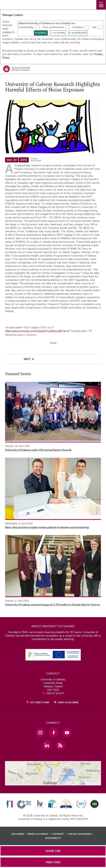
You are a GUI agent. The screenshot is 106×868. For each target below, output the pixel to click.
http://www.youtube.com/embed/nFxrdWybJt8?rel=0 (37, 331)
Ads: (95, 27)
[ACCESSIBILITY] (53, 838)
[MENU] (101, 5)
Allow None (60, 33)
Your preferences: (53, 27)
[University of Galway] (17, 70)
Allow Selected (79, 33)
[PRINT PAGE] (53, 862)
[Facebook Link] (54, 733)
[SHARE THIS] (53, 851)
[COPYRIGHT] (59, 834)
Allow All (42, 33)
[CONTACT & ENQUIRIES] (81, 834)
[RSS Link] (60, 745)
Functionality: (26, 27)
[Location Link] (53, 783)
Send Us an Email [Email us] (68, 702)
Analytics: (78, 27)
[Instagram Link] (40, 733)
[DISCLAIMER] (19, 834)
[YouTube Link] (67, 733)
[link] (10, 804)
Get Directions (40, 702)
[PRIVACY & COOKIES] (39, 834)
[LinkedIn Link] (47, 745)
